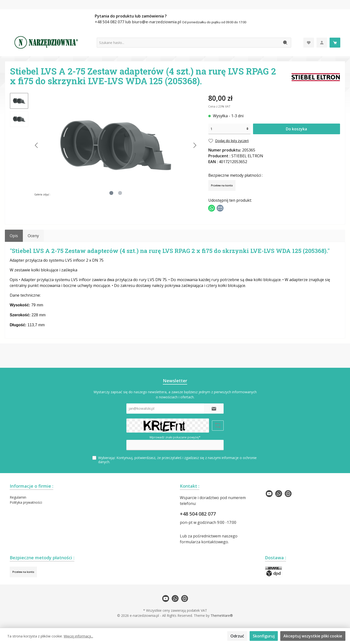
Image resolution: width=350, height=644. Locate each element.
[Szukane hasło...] (188, 43)
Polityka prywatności (26, 502)
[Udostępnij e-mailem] (220, 208)
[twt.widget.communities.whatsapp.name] (279, 494)
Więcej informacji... (78, 636)
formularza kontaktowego (204, 542)
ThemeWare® (222, 615)
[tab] (14, 236)
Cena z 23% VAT (219, 106)
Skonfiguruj (264, 636)
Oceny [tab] (33, 236)
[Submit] (214, 409)
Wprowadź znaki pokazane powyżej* (175, 437)
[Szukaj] (285, 43)
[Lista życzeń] (309, 43)
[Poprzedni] (37, 145)
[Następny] (195, 145)
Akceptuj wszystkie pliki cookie (313, 636)
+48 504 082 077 (198, 514)
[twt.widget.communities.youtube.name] (269, 494)
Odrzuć (237, 636)
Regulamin (18, 497)
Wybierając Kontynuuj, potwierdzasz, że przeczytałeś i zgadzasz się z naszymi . (177, 460)
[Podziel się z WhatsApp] (212, 208)
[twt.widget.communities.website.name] (288, 494)
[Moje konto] (322, 43)
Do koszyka (296, 129)
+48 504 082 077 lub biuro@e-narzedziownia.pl (138, 22)
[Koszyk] (335, 43)
